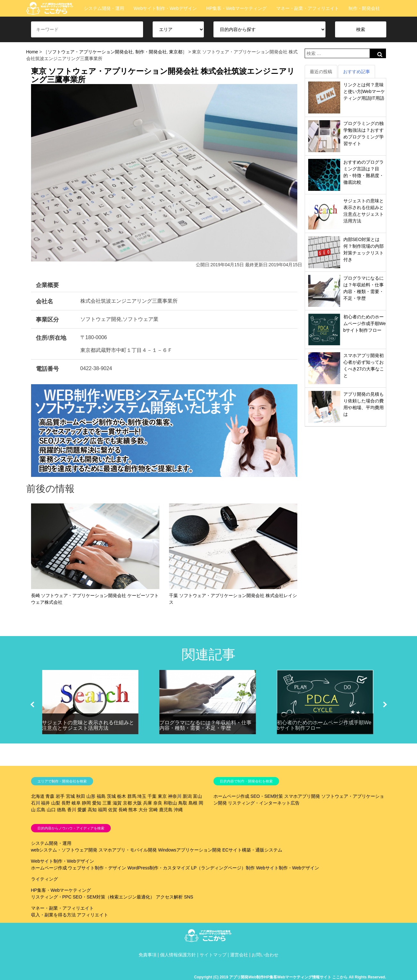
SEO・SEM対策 (267, 796)
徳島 (61, 810)
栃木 (122, 796)
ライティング (44, 879)
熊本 (133, 810)
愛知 (97, 803)
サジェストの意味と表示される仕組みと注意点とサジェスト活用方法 (88, 725)
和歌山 (170, 803)
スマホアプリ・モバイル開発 (128, 850)
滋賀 (117, 803)
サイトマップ (213, 955)
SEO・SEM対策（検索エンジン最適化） (114, 897)
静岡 (86, 803)
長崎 (123, 810)
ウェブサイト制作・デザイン (97, 868)
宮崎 (153, 810)
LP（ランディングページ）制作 (223, 868)
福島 (101, 796)
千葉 (152, 796)
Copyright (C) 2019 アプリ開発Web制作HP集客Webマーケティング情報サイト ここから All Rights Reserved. (290, 977)
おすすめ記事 (357, 72)
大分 (143, 810)
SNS (189, 897)
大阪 (137, 803)
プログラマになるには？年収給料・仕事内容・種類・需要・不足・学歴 (205, 725)
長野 (66, 803)
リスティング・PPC (51, 897)
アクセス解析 (169, 897)
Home (32, 52)
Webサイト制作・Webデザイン (165, 8)
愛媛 (82, 810)
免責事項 (148, 955)
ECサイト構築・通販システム (252, 850)
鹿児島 (166, 810)
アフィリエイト (92, 915)
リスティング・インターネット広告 (264, 803)
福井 (45, 803)
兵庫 (148, 803)
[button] (32, 704)
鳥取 (183, 803)
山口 (51, 810)
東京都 (176, 52)
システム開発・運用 (104, 8)
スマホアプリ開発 (302, 796)
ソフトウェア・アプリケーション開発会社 (90, 52)
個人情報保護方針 (178, 955)
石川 (36, 803)
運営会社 (239, 955)
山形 (91, 796)
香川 (72, 810)
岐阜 (76, 803)
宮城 (70, 796)
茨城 (111, 796)
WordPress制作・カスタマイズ (159, 868)
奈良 (158, 803)
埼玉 (142, 796)
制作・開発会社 (364, 8)
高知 (92, 810)
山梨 (56, 803)
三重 (107, 803)
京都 (127, 803)
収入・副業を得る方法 (53, 915)
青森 (50, 796)
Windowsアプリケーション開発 (190, 850)
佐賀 (113, 810)
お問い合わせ (265, 955)
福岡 (102, 810)
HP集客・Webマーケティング (237, 8)
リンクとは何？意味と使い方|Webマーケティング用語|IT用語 (364, 91)
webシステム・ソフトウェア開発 (64, 850)
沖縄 (178, 810)
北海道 (38, 796)
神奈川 (175, 796)
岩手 (60, 796)
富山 (197, 796)
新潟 (187, 796)
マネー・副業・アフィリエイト (308, 8)
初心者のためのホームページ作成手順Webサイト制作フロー (365, 323)
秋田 (81, 796)
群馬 (132, 796)
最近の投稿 (321, 72)
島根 (193, 803)
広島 (41, 810)
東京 (162, 796)
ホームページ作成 (231, 796)
